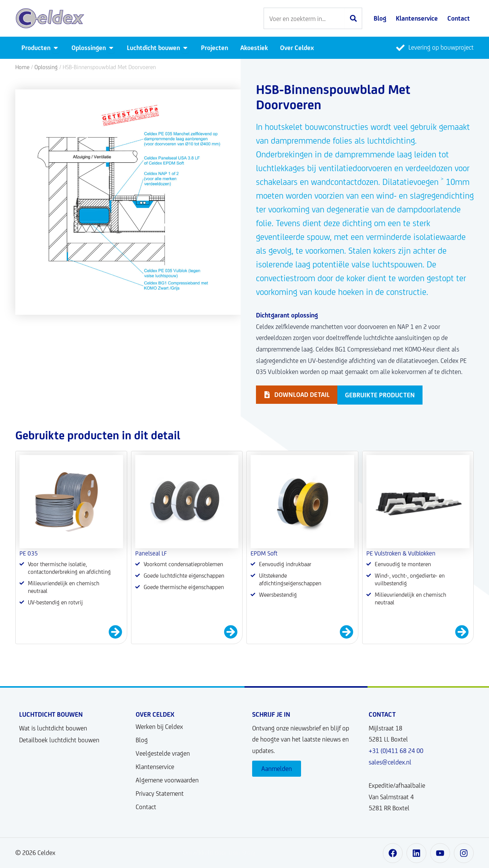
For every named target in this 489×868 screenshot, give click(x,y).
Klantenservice (155, 767)
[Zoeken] (353, 18)
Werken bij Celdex (159, 727)
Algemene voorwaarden (167, 780)
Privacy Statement (160, 794)
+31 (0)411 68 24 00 (396, 751)
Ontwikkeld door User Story (219, 853)
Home (22, 67)
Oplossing (46, 67)
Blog (142, 740)
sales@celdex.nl (390, 762)
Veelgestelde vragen (163, 753)
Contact (146, 807)
